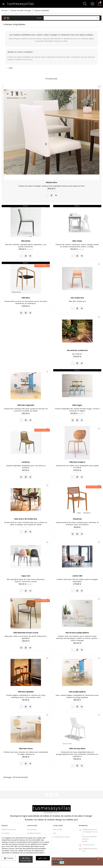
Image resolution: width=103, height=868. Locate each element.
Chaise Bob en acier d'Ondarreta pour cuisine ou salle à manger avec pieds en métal (26, 525)
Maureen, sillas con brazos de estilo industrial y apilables (26, 639)
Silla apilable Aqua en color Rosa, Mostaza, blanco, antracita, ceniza (26, 582)
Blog (55, 836)
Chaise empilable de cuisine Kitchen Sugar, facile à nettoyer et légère (77, 411)
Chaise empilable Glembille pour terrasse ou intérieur (26, 468)
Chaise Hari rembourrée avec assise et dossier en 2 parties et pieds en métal (26, 411)
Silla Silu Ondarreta (77, 302)
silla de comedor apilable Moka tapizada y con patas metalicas (26, 246)
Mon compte (58, 832)
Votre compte (58, 828)
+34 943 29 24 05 (88, 847)
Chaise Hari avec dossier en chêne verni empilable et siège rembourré (26, 755)
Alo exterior (77, 355)
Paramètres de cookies (61, 839)
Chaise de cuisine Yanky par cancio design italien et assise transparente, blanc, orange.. (77, 246)
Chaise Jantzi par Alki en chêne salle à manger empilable (77, 582)
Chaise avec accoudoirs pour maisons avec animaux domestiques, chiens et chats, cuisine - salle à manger (77, 640)
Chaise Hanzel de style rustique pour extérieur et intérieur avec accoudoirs (77, 525)
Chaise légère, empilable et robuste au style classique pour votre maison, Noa (26, 698)
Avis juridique (32, 832)
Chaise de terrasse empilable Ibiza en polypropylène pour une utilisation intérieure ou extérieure (77, 756)
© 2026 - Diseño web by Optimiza (51, 862)
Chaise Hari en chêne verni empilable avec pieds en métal (77, 468)
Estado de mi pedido (9, 832)
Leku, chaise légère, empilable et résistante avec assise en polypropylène (77, 698)
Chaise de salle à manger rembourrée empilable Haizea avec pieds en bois (51, 186)
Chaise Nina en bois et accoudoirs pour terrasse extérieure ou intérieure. (26, 303)
